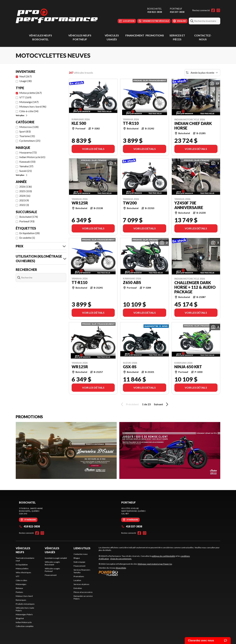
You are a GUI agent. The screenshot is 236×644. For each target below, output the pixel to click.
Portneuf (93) (27, 221)
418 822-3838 (155, 12)
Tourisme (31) (27, 136)
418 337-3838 (177, 12)
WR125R (80, 203)
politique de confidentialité (163, 556)
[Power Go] (136, 573)
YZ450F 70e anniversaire (189, 205)
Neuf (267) (25, 76)
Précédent (129, 404)
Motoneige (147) (29, 102)
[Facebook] (213, 10)
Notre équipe (79, 562)
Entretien (78, 588)
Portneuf (176, 9)
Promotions (155, 35)
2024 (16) (25, 196)
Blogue (77, 558)
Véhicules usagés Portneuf (52, 570)
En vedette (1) (27, 238)
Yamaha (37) (26, 166)
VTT (18, 576)
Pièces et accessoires (83, 592)
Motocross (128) (29, 127)
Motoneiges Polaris (24, 614)
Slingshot (20, 618)
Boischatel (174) (29, 217)
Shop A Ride (121, 568)
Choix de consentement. (121, 559)
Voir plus (22, 115)
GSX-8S (130, 367)
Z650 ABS (132, 282)
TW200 (130, 203)
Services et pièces (81, 584)
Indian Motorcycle (24, 622)
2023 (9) (24, 200)
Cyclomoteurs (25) (30, 141)
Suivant (162, 404)
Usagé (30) (25, 81)
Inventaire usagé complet (56, 558)
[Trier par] (202, 73)
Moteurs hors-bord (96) (33, 106)
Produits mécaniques (25, 604)
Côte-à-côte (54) (29, 111)
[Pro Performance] (57, 16)
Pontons (19, 592)
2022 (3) (24, 205)
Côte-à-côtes (21, 580)
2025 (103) (26, 191)
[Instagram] (218, 10)
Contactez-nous (81, 554)
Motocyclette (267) (30, 93)
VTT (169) (25, 97)
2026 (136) (26, 186)
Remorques (21, 600)
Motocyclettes (22, 569)
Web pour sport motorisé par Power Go (155, 564)
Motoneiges (21, 584)
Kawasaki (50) (27, 162)
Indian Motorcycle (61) (32, 157)
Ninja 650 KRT (188, 367)
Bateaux (19, 588)
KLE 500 (79, 123)
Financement (135, 35)
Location (77, 580)
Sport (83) (25, 131)
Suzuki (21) (26, 171)
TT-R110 (131, 123)
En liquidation (22, 565)
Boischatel (155, 9)
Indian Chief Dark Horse (193, 126)
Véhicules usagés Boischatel (52, 563)
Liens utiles (82, 548)
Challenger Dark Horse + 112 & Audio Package (195, 287)
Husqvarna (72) (28, 152)
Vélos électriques (23, 572)
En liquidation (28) (29, 233)
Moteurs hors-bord (24, 596)
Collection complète (25, 626)
